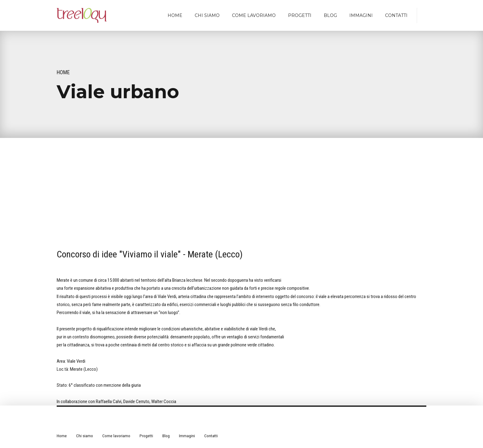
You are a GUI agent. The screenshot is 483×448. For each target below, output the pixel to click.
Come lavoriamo (254, 15)
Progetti (300, 15)
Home (175, 15)
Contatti (396, 15)
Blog (330, 15)
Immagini (361, 15)
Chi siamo (207, 15)
